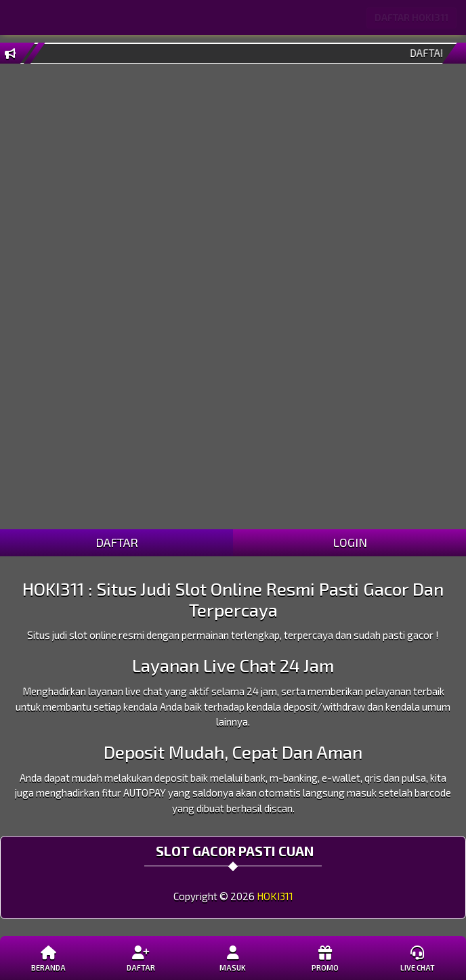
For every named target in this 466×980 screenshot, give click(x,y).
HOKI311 (275, 896)
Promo (325, 958)
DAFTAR (117, 542)
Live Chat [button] (417, 958)
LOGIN (350, 542)
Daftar (141, 958)
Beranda (49, 958)
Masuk (233, 958)
